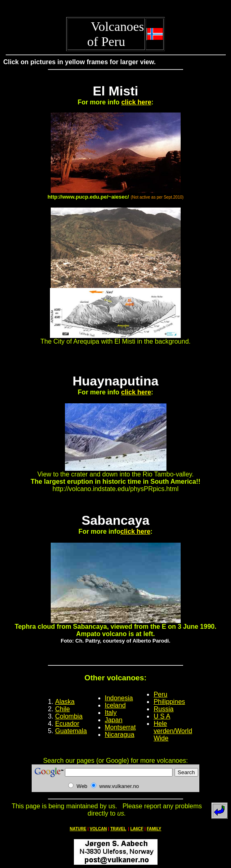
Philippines (169, 702)
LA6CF (137, 829)
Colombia (69, 716)
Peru (160, 694)
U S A (162, 716)
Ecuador (67, 724)
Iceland (115, 705)
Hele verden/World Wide (173, 731)
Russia (163, 709)
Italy (111, 713)
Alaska (65, 702)
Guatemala (71, 731)
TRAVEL (118, 829)
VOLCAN (98, 829)
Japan (114, 720)
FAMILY (154, 829)
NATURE (78, 829)
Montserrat (120, 727)
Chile (63, 709)
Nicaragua (120, 735)
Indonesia (119, 698)
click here (136, 102)
